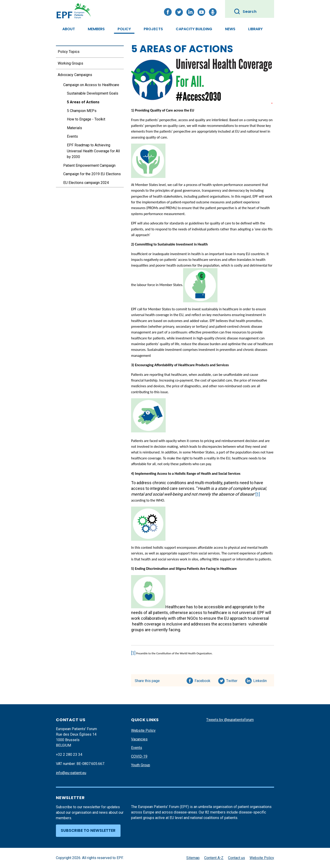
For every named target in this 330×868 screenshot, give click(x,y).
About (69, 29)
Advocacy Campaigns (75, 75)
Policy (124, 29)
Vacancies (139, 739)
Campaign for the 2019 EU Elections (92, 174)
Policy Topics (69, 52)
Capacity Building (194, 29)
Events (72, 136)
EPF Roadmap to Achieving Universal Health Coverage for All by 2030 (93, 151)
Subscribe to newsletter (88, 830)
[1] (258, 494)
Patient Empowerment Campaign (89, 165)
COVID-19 (139, 756)
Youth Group (141, 765)
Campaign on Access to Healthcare (91, 85)
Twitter (233, 680)
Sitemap (193, 858)
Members (96, 29)
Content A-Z (214, 858)
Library (255, 29)
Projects (153, 29)
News (230, 29)
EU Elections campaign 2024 (86, 183)
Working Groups (70, 63)
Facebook (202, 680)
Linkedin (260, 680)
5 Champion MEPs (82, 111)
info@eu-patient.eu (71, 773)
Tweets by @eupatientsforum (230, 720)
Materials (74, 128)
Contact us (236, 858)
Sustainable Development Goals (93, 93)
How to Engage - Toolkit (86, 119)
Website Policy (143, 730)
